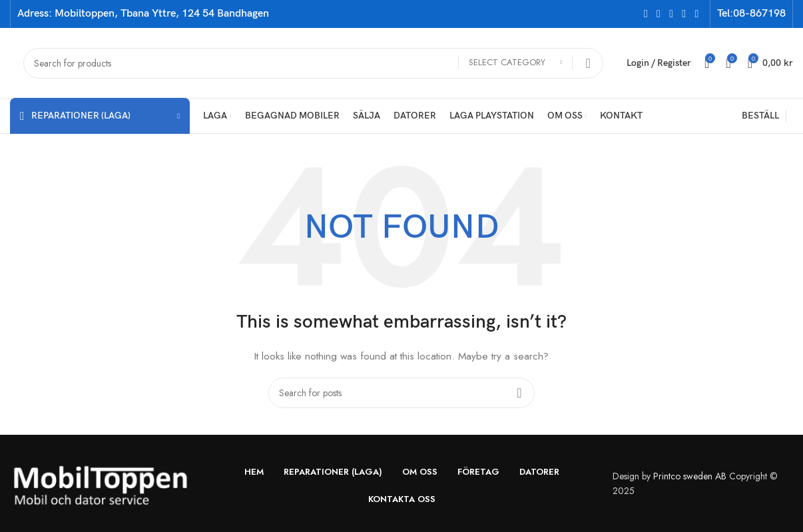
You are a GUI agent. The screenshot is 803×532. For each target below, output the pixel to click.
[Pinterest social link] (697, 14)
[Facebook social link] (646, 14)
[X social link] (658, 14)
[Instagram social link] (671, 14)
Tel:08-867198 (751, 14)
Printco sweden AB (690, 476)
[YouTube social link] (684, 14)
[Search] (313, 63)
